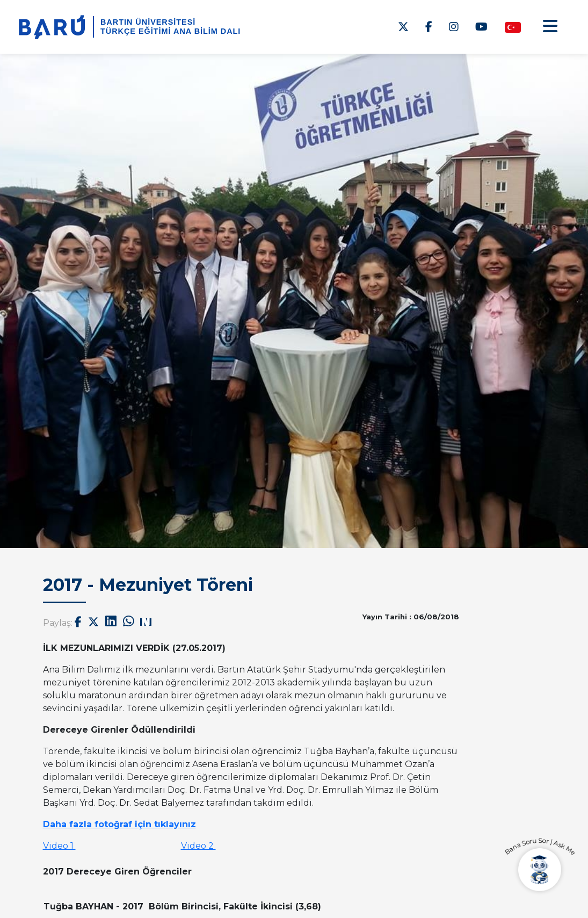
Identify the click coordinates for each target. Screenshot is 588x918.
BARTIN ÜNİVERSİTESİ (148, 22)
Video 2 (198, 846)
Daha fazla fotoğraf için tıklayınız (119, 824)
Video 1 (59, 846)
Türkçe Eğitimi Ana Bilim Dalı (170, 31)
